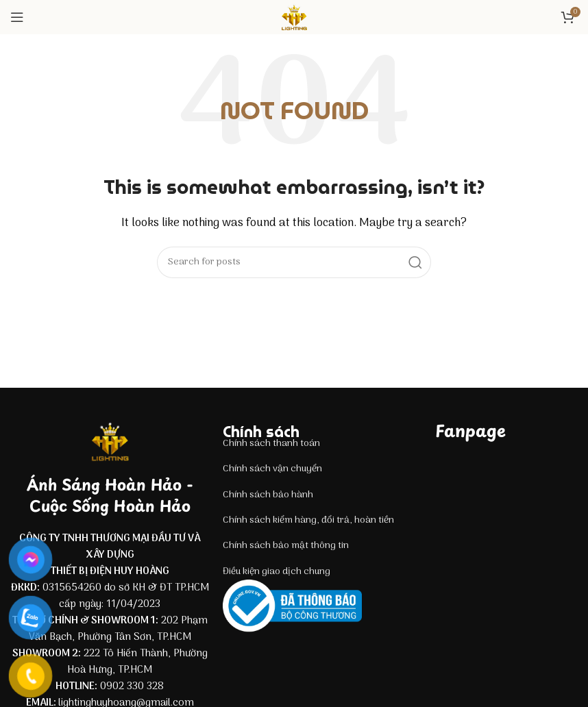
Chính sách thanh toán (271, 444)
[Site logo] (294, 17)
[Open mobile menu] (17, 17)
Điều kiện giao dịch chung (277, 572)
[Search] (294, 262)
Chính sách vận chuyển (272, 469)
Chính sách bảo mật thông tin (286, 546)
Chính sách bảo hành (268, 495)
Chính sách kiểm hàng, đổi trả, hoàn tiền (308, 520)
